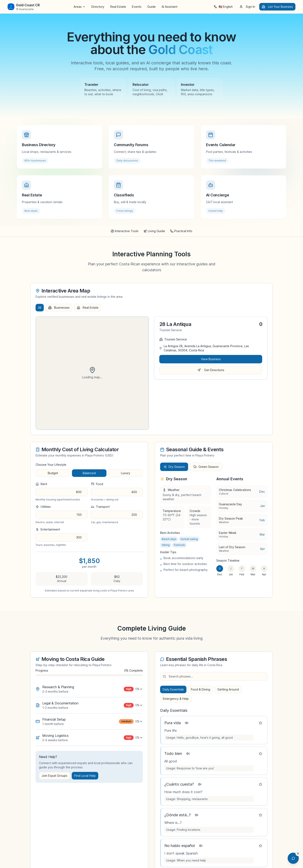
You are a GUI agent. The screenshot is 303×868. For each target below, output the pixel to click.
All (40, 308)
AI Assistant (169, 7)
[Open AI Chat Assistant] (292, 857)
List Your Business (277, 7)
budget (53, 473)
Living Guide (154, 231)
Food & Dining (201, 689)
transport (100, 507)
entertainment (48, 529)
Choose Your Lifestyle (51, 465)
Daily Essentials (173, 689)
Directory (98, 7)
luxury (126, 473)
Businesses (59, 308)
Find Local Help (85, 776)
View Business (211, 359)
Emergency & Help (176, 699)
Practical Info (181, 231)
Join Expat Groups (54, 776)
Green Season (206, 467)
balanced (89, 473)
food (97, 484)
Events (137, 7)
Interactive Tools (125, 231)
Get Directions (211, 370)
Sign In (247, 7)
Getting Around (228, 689)
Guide (151, 7)
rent (41, 484)
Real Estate (118, 7)
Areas (80, 7)
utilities (43, 507)
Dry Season (174, 467)
